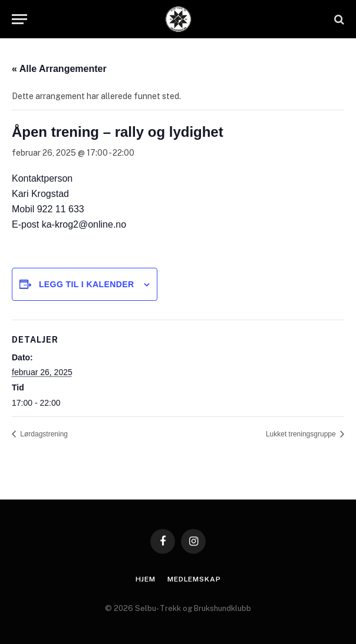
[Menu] (19, 19)
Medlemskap (194, 579)
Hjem (146, 579)
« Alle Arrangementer (59, 69)
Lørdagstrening (43, 434)
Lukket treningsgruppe (302, 434)
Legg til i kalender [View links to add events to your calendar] (87, 284)
